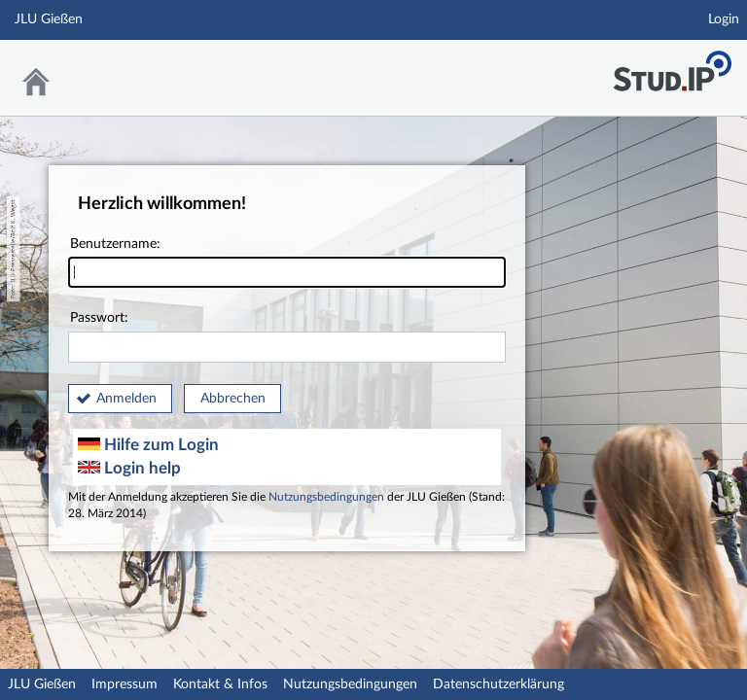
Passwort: (287, 337)
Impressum (124, 684)
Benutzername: (287, 263)
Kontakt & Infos (220, 684)
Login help (129, 468)
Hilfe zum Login (148, 445)
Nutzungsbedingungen (326, 497)
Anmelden (126, 399)
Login (724, 19)
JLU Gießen (42, 684)
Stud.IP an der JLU (672, 66)
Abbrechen (233, 399)
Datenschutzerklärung (498, 684)
